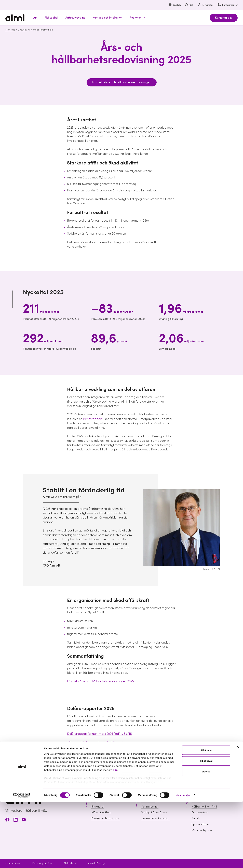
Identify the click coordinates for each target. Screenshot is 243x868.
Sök (189, 5)
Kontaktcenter (227, 5)
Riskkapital (98, 807)
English (174, 5)
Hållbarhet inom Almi (204, 807)
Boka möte (148, 801)
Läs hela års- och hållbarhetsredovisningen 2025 (100, 681)
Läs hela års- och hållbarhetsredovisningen (122, 82)
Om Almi (22, 30)
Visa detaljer (183, 861)
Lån (94, 801)
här (115, 836)
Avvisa (206, 838)
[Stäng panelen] (238, 813)
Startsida (10, 30)
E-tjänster (205, 5)
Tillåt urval (206, 827)
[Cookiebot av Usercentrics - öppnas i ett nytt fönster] (22, 861)
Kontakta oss (224, 18)
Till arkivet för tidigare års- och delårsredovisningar (102, 742)
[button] (137, 18)
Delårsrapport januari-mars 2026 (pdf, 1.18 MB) (100, 734)
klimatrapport (93, 419)
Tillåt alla (206, 816)
